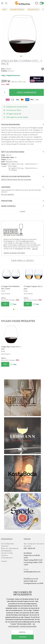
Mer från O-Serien (23, 261)
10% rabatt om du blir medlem (17, 117)
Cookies (4, 561)
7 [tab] (26, 311)
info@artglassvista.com (32, 572)
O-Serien (8, 69)
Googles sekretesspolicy (28, 626)
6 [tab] (24, 311)
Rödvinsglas (12, 166)
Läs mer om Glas (7, 553)
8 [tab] (28, 311)
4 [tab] (20, 311)
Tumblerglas (13, 170)
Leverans (4, 555)
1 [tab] (21, 58)
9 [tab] (31, 311)
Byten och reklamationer (10, 548)
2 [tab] (23, 58)
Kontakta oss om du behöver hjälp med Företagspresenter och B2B (33, 581)
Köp (5, 304)
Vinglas (4, 166)
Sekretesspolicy (7, 551)
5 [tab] (22, 311)
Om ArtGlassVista (7, 544)
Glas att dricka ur (31, 164)
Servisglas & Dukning (16, 164)
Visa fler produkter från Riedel (14, 253)
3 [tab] (18, 311)
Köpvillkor (5, 546)
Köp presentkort (7, 558)
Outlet (23, 212)
